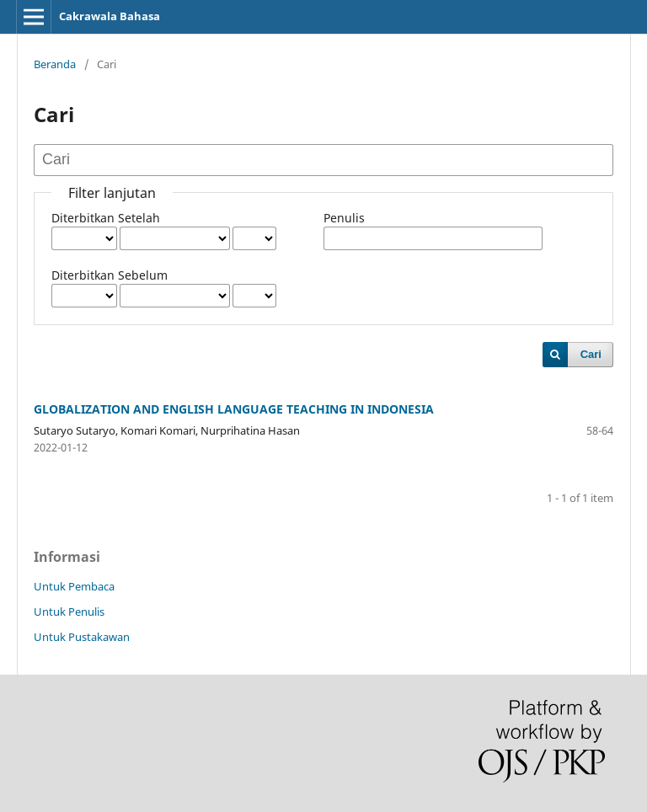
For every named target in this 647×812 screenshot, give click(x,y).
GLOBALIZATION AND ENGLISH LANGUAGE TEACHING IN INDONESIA (234, 409)
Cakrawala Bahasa (110, 16)
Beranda (55, 64)
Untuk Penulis (69, 612)
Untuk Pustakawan (82, 637)
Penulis (344, 218)
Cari (591, 354)
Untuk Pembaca (74, 586)
